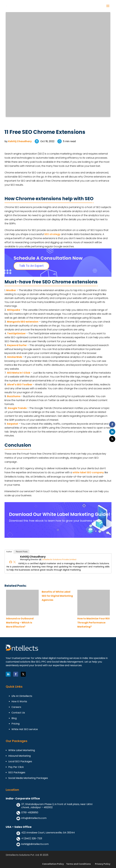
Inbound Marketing (19, 756)
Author (9, 552)
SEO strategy (52, 234)
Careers (16, 707)
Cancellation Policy (53, 864)
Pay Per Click (16, 767)
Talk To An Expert (31, 266)
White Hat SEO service (25, 729)
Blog (14, 718)
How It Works (19, 702)
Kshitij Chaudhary (20, 141)
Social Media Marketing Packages (28, 778)
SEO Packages (17, 773)
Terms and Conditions (78, 864)
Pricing (15, 724)
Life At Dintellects (22, 696)
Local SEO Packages (20, 762)
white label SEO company (88, 472)
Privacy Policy (103, 864)
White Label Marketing (22, 750)
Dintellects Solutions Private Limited (59, 559)
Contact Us (18, 713)
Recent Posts (22, 552)
